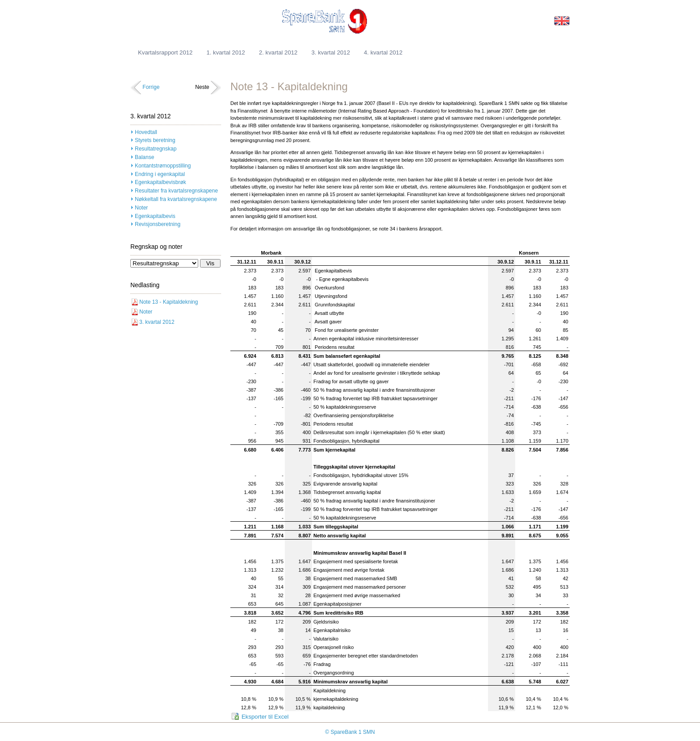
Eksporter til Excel (265, 717)
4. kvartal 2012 (383, 52)
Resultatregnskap (156, 149)
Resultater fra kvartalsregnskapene (176, 191)
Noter (141, 208)
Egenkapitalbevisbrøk (160, 182)
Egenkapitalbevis (155, 216)
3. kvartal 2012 (331, 52)
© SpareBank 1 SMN (350, 732)
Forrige (151, 87)
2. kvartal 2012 (278, 52)
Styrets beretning (155, 140)
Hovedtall (146, 132)
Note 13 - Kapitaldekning (169, 302)
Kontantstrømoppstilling (163, 166)
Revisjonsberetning (158, 224)
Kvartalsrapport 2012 (165, 52)
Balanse (144, 157)
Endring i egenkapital (160, 174)
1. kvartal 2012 (226, 52)
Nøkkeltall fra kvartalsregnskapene (176, 199)
